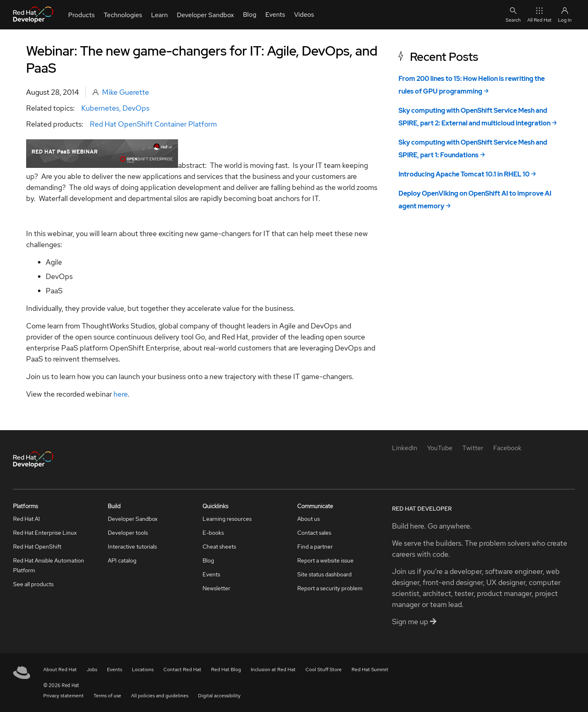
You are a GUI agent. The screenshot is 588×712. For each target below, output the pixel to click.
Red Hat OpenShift (37, 547)
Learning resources (227, 519)
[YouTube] (440, 448)
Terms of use (107, 696)
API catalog (122, 560)
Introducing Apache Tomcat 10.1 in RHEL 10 (464, 174)
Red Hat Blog (226, 670)
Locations (143, 670)
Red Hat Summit (370, 670)
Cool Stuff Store (324, 670)
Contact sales (314, 533)
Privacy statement (63, 696)
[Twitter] (473, 448)
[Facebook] (507, 448)
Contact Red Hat (182, 670)
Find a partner (315, 547)
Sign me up (414, 622)
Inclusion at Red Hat (273, 670)
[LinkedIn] (405, 448)
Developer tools (128, 533)
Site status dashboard (324, 574)
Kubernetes (100, 108)
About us (308, 519)
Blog (208, 560)
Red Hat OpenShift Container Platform (153, 124)
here (121, 394)
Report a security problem (330, 588)
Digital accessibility (219, 696)
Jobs (92, 670)
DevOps (136, 108)
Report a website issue (325, 560)
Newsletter (216, 588)
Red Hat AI (27, 519)
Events (211, 574)
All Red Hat (539, 15)
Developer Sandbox (133, 519)
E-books (213, 533)
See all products (33, 584)
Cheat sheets (219, 547)
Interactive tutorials (132, 547)
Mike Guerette (126, 92)
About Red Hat (60, 670)
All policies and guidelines (160, 696)
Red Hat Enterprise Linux (45, 533)
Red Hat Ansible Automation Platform (49, 565)
